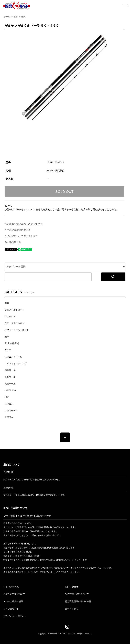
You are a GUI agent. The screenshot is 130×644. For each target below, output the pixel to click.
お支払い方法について (14, 594)
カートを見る (72, 609)
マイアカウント (11, 609)
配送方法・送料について (77, 594)
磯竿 (16, 17)
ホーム (7, 17)
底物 (23, 17)
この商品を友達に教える (18, 230)
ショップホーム (11, 587)
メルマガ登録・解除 (13, 601)
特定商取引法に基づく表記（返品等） (25, 224)
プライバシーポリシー (14, 616)
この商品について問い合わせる (21, 236)
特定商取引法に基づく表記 (78, 601)
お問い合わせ (72, 587)
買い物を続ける (13, 242)
